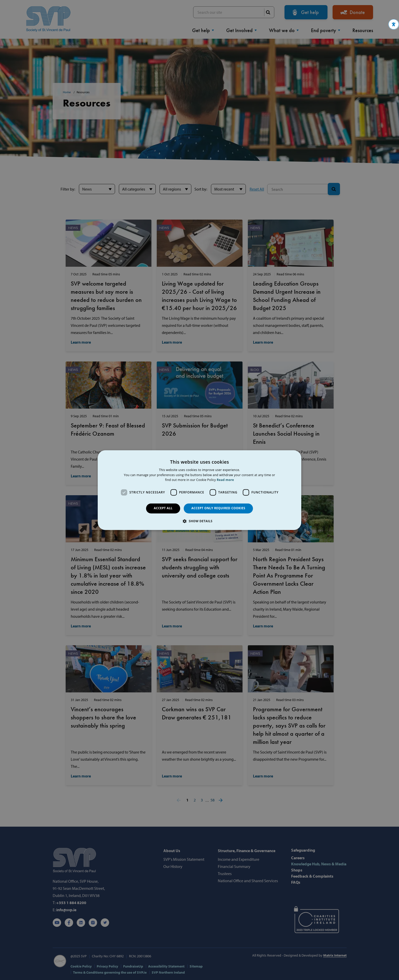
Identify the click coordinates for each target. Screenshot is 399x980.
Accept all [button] (163, 508)
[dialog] (199, 490)
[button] (394, 24)
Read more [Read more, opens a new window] (225, 480)
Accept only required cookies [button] (218, 508)
